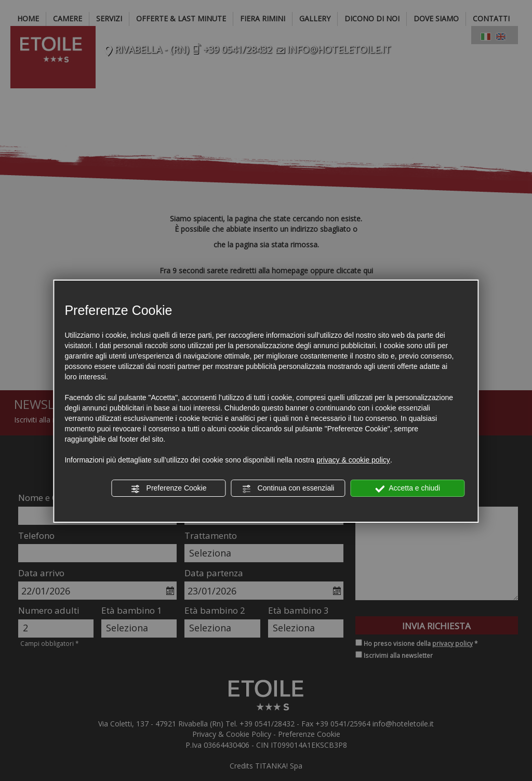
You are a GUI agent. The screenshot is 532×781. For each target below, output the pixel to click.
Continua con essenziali (288, 488)
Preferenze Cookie (169, 488)
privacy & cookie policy (353, 460)
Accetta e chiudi (408, 488)
